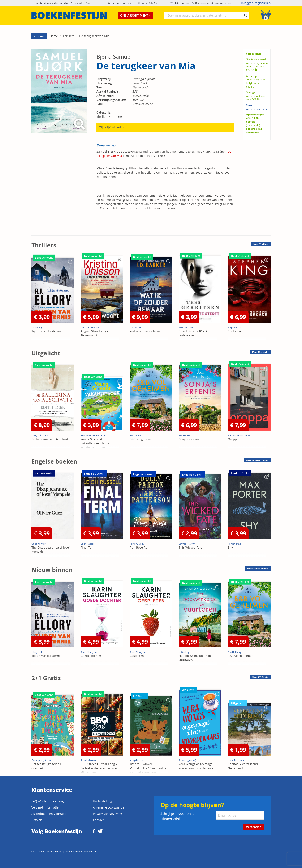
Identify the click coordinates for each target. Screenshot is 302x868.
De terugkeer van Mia (94, 36)
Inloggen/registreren (256, 3)
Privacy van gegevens (108, 814)
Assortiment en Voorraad (49, 814)
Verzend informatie (45, 807)
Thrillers (69, 36)
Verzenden (254, 827)
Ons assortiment (135, 15)
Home (54, 36)
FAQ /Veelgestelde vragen (49, 801)
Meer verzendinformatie (257, 107)
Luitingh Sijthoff (143, 79)
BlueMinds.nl (88, 851)
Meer (261, 244)
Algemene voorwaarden (110, 807)
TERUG (39, 36)
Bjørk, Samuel (114, 57)
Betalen (37, 820)
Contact (98, 820)
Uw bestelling (102, 801)
